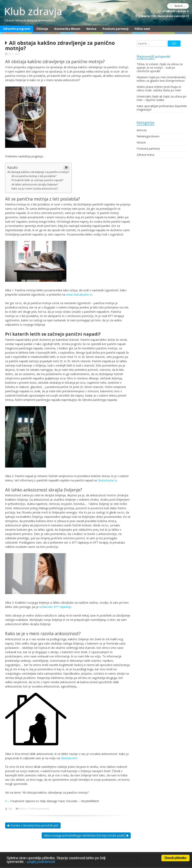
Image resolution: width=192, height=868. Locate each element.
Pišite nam (142, 29)
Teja (10, 809)
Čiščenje (42, 29)
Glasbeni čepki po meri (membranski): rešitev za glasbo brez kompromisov (161, 79)
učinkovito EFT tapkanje (55, 607)
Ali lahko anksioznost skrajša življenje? (35, 184)
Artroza (142, 130)
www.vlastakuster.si (79, 294)
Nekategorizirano (148, 136)
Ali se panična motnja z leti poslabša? (34, 176)
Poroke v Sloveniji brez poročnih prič (33, 825)
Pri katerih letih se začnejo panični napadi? (37, 180)
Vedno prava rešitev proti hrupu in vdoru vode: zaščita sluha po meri (159, 89)
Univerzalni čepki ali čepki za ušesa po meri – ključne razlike (162, 98)
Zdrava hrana (145, 155)
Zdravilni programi (17, 29)
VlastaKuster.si (107, 480)
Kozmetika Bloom (67, 29)
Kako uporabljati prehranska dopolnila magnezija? (162, 108)
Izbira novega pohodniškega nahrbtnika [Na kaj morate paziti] (86, 835)
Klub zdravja (33, 11)
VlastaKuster (69, 758)
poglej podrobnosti (41, 862)
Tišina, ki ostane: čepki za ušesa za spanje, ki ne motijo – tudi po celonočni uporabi (160, 68)
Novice (91, 29)
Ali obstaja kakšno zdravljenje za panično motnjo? (38, 172)
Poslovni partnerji (116, 29)
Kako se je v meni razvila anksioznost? (35, 189)
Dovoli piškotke (175, 858)
